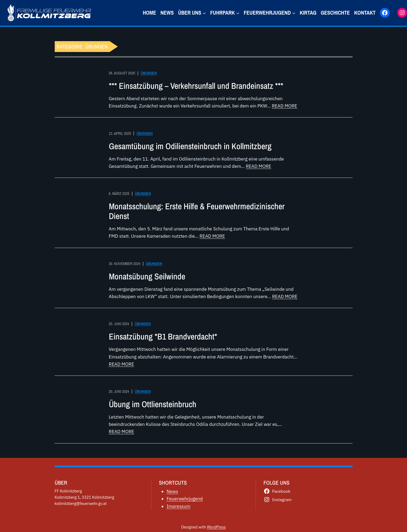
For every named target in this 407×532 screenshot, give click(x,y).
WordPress (216, 527)
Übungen (149, 73)
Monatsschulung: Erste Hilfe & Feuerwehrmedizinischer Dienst (197, 211)
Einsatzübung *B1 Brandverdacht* (163, 337)
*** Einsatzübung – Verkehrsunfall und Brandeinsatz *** (196, 86)
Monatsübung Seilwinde (147, 276)
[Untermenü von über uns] (204, 13)
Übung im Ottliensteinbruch (153, 404)
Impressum (178, 506)
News (172, 491)
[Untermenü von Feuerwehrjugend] (294, 13)
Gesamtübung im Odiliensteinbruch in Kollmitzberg (190, 146)
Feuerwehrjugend (185, 499)
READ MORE (285, 106)
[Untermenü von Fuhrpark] (238, 13)
